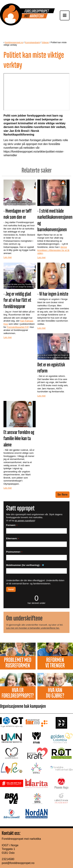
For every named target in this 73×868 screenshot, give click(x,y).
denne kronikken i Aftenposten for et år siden (53, 250)
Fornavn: (12, 525)
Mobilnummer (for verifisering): (25, 565)
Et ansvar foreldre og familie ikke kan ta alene (19, 438)
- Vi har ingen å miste (53, 294)
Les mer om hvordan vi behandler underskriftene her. (33, 628)
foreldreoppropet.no (14, 42)
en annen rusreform (25, 521)
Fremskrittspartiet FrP (18, 327)
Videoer (45, 42)
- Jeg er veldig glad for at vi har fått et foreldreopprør (17, 300)
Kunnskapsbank (32, 42)
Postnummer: (14, 552)
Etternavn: (13, 538)
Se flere (62, 495)
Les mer (8, 257)
